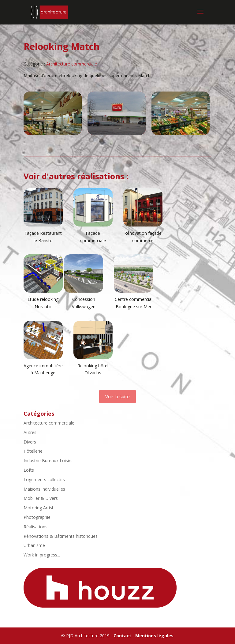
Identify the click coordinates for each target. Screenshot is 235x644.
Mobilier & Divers (41, 498)
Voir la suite (117, 396)
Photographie (37, 517)
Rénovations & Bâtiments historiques (61, 536)
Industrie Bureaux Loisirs (48, 461)
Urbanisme (34, 545)
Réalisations (35, 527)
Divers (30, 442)
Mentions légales (154, 636)
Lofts (29, 470)
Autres (30, 432)
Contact (122, 636)
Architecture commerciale (72, 64)
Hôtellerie (33, 451)
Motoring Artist (39, 508)
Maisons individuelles (44, 489)
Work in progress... (42, 555)
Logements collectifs (44, 479)
